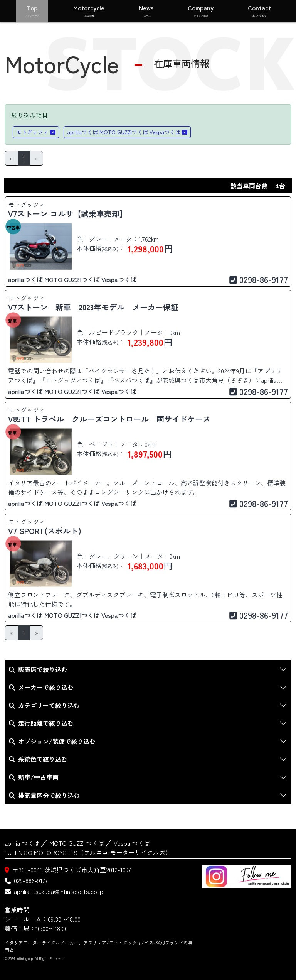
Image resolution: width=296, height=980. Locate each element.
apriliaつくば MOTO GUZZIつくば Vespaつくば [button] (127, 132)
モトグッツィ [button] (36, 132)
